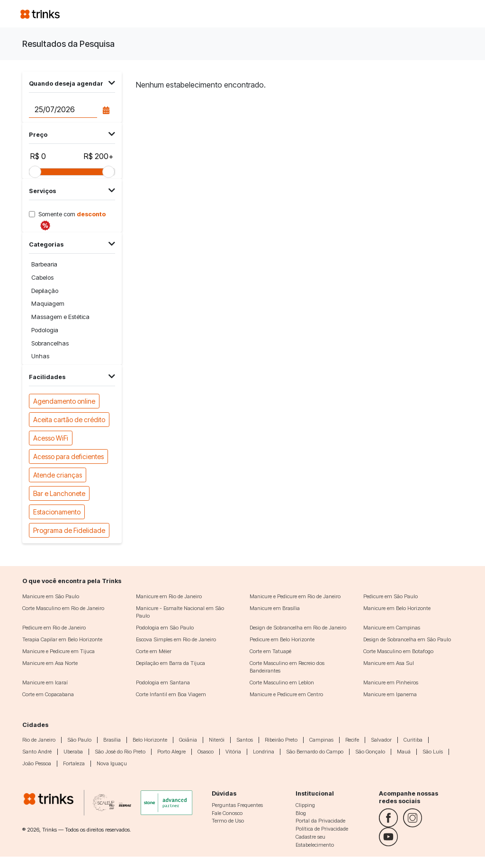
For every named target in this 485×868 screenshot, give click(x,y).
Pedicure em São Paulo (391, 596)
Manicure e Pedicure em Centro (286, 694)
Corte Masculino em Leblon (282, 682)
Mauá (404, 752)
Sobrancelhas (50, 343)
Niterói (217, 740)
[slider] (35, 172)
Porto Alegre (171, 752)
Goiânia (188, 740)
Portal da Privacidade (320, 821)
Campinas (321, 740)
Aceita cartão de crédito (69, 419)
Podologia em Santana (163, 682)
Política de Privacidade (322, 829)
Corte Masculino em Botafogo (398, 651)
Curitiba (413, 740)
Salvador (381, 740)
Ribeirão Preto (281, 740)
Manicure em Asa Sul (389, 663)
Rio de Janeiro (39, 740)
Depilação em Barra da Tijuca (171, 663)
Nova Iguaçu (112, 763)
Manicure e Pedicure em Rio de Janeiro (295, 596)
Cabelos (42, 278)
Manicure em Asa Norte (50, 663)
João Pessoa (37, 763)
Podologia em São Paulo (165, 628)
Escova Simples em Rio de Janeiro (176, 639)
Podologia (45, 330)
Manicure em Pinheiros (391, 682)
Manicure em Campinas (392, 628)
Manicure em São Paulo (51, 596)
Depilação (45, 291)
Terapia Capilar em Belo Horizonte (62, 639)
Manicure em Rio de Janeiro (169, 596)
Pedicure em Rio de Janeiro (54, 628)
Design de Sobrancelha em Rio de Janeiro (298, 628)
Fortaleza (74, 763)
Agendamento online (64, 401)
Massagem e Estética (60, 317)
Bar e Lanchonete (59, 493)
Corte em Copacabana (48, 694)
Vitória (233, 752)
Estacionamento (57, 511)
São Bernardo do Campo (315, 752)
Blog (301, 813)
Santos (245, 740)
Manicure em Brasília (275, 608)
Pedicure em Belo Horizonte (282, 639)
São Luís (433, 752)
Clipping (305, 805)
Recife (352, 740)
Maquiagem (48, 304)
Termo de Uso (228, 821)
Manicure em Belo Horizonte (397, 608)
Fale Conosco (227, 813)
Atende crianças (58, 474)
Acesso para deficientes (68, 456)
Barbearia (44, 264)
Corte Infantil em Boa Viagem (171, 694)
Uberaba (73, 752)
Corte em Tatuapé (270, 651)
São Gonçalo (370, 752)
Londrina (264, 752)
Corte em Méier (154, 651)
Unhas (40, 356)
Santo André (37, 752)
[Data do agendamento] (63, 110)
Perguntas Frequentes (237, 805)
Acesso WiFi (51, 438)
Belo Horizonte (150, 740)
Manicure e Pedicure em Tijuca (58, 651)
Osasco (206, 752)
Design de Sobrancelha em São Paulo (407, 639)
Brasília (112, 740)
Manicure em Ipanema (390, 694)
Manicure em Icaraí (45, 682)
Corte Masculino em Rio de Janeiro (63, 608)
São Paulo (79, 740)
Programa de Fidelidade (69, 530)
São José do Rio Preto (120, 752)
